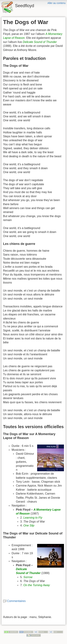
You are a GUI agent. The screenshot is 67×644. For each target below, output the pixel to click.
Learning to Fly (33, 518)
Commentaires (16, 601)
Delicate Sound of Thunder (40, 42)
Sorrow (28, 577)
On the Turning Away (37, 585)
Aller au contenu (57, 3)
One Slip (29, 525)
